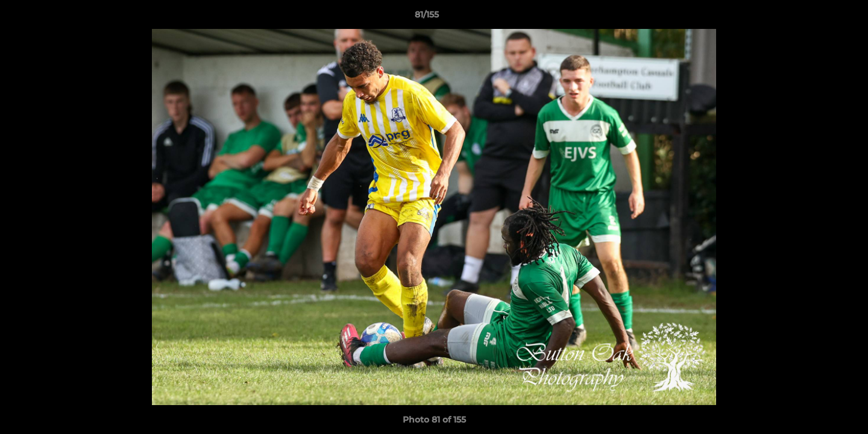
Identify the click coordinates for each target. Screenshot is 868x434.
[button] (817, 17)
